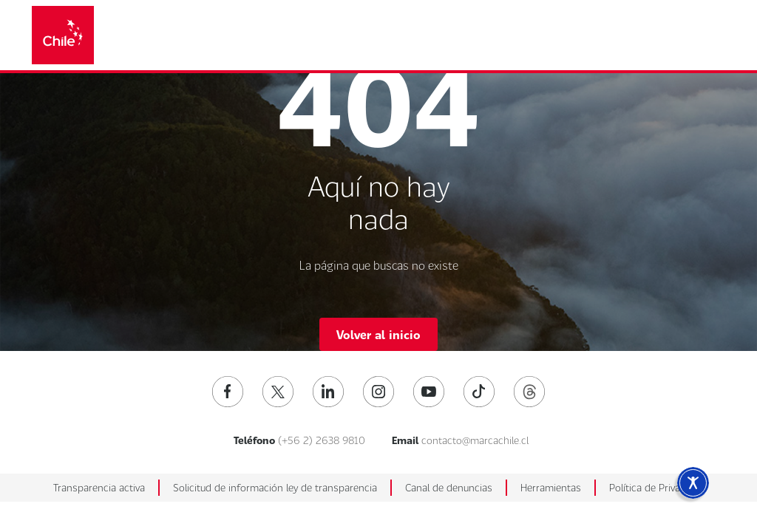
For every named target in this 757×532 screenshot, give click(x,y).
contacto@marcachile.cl (475, 440)
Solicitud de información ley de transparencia (275, 487)
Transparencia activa (99, 487)
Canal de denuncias (449, 487)
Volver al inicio (378, 334)
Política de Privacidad (657, 487)
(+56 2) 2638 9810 (322, 440)
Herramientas (551, 487)
